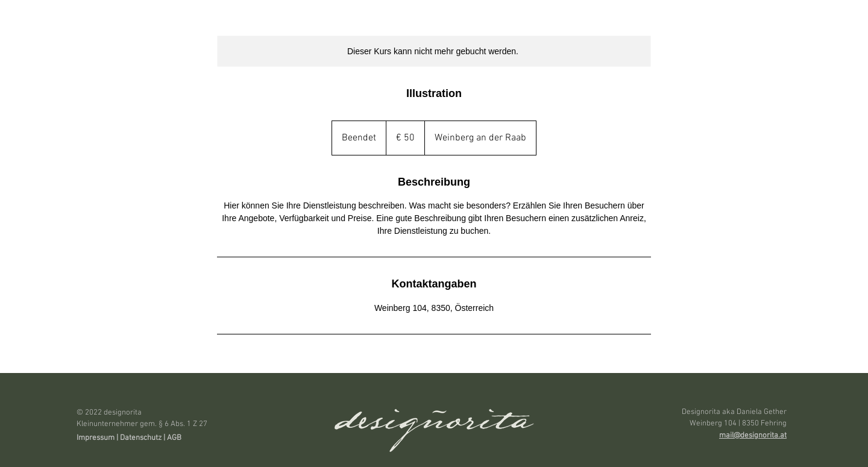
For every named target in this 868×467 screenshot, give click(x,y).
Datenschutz (141, 438)
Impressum (96, 438)
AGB (175, 438)
